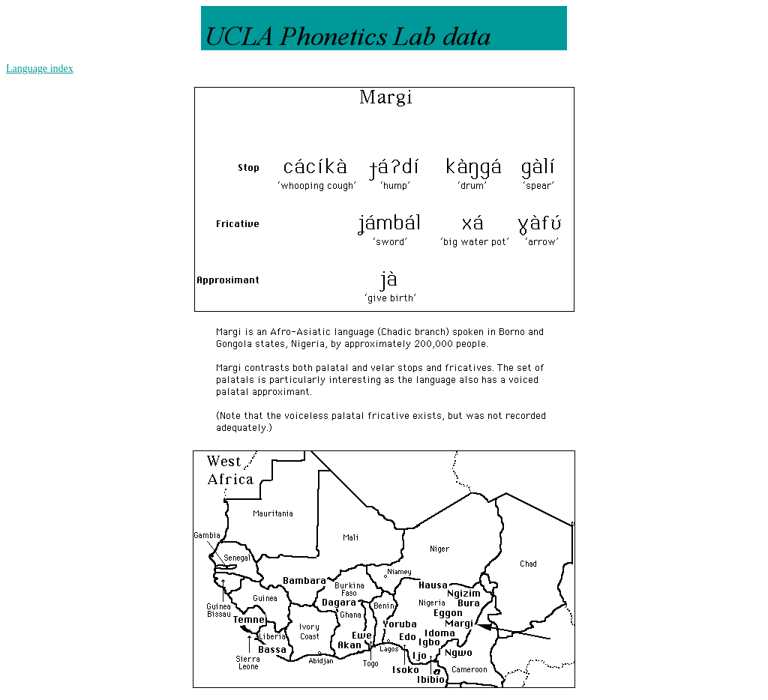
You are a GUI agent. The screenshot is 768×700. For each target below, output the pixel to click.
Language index (40, 69)
